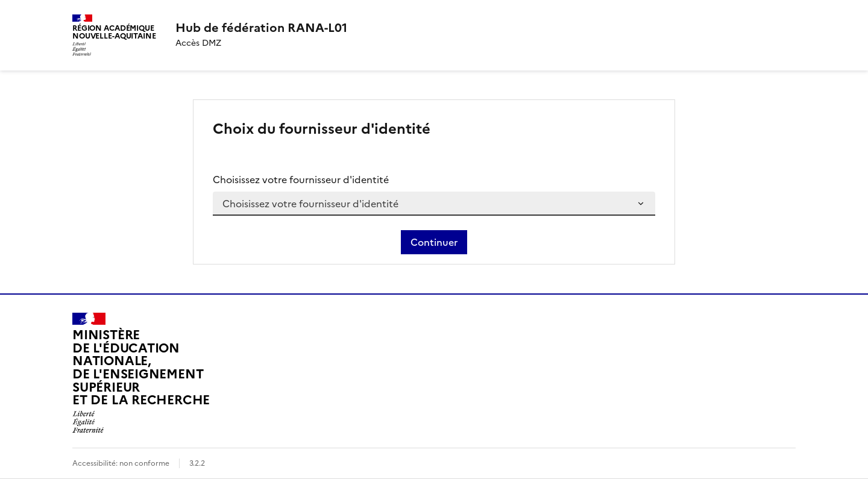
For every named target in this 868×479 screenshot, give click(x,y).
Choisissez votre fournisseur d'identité (301, 180)
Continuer (434, 242)
